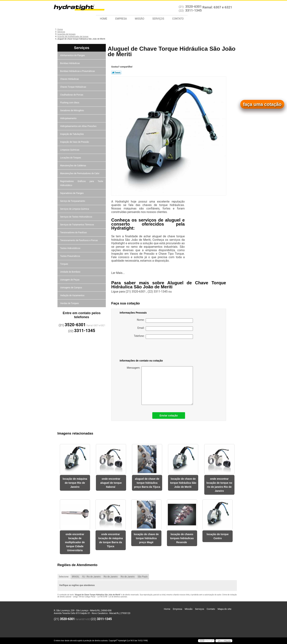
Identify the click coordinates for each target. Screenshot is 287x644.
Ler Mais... (118, 273)
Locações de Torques (71, 158)
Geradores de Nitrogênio (72, 111)
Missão (140, 19)
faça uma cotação (262, 104)
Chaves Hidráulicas (70, 79)
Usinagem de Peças (70, 280)
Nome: (165, 321)
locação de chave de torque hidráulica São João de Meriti (183, 483)
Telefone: (163, 337)
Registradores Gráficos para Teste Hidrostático (82, 183)
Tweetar (116, 72)
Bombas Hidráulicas (70, 63)
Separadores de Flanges (72, 193)
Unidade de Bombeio (71, 272)
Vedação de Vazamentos (73, 295)
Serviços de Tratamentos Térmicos (77, 225)
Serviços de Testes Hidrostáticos (77, 217)
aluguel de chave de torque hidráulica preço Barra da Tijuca (147, 483)
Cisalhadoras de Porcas (72, 95)
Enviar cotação (169, 415)
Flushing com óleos (70, 103)
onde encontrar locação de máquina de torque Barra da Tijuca (111, 540)
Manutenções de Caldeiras (73, 166)
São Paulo (143, 577)
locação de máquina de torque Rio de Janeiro (75, 483)
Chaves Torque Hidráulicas (73, 87)
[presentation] (143, 350)
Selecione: (64, 577)
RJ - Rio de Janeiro (91, 577)
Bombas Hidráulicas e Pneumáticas (78, 71)
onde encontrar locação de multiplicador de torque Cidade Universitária (75, 542)
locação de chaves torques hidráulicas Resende (182, 538)
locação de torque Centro (218, 536)
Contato (178, 19)
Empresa (121, 19)
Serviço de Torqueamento (73, 201)
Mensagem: (160, 386)
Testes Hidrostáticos (71, 248)
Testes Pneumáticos (70, 256)
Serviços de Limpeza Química (75, 209)
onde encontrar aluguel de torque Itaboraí (111, 483)
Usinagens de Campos (71, 288)
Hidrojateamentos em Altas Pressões (79, 126)
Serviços (158, 19)
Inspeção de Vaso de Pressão (75, 142)
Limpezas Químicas (70, 150)
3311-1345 (193, 10)
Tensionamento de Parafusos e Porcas (79, 240)
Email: (165, 329)
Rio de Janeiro (111, 577)
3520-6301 (193, 6)
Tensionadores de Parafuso (74, 233)
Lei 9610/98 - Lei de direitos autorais (112, 597)
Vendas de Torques (70, 303)
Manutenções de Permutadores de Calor (80, 173)
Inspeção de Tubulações (72, 134)
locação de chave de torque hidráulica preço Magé (146, 538)
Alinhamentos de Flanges (73, 55)
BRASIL (76, 577)
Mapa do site (224, 609)
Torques (64, 264)
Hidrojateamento (69, 118)
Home (104, 19)
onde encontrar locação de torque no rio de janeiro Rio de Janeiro (219, 485)
